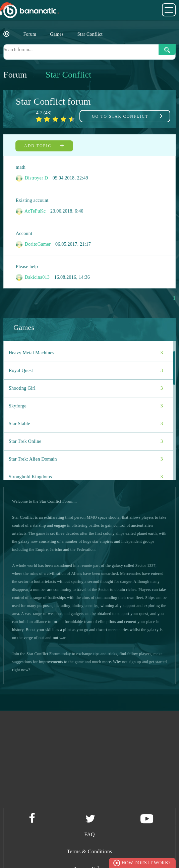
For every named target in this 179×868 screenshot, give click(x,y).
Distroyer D (32, 178)
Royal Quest (86, 371)
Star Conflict (90, 34)
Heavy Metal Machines (86, 353)
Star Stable (86, 424)
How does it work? (146, 863)
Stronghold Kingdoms (86, 477)
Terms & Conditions (90, 851)
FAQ (89, 834)
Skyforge (86, 406)
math (21, 167)
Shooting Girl (86, 388)
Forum (30, 34)
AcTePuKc (31, 211)
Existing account (32, 200)
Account (24, 233)
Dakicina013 (33, 277)
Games (57, 34)
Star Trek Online (86, 442)
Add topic (44, 146)
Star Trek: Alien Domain (86, 459)
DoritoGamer (33, 244)
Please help (27, 267)
